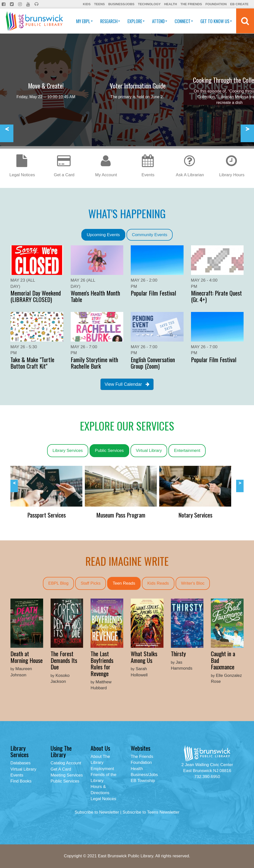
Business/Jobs (121, 4)
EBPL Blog (59, 583)
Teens (99, 4)
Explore (136, 21)
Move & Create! (46, 86)
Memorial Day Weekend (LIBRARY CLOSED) (36, 296)
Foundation (216, 4)
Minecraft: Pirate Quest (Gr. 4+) (216, 296)
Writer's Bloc (193, 583)
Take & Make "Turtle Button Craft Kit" (32, 363)
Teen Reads (124, 583)
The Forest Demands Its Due (64, 660)
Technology (149, 4)
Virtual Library (149, 451)
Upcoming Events (103, 235)
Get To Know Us (216, 21)
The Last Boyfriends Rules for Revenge (102, 663)
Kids (87, 4)
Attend (160, 21)
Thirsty (178, 653)
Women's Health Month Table (95, 296)
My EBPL (84, 21)
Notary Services (195, 515)
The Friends (191, 4)
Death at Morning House (27, 657)
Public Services (109, 451)
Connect (184, 21)
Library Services (68, 451)
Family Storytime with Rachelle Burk (94, 363)
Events (17, 775)
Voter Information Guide (138, 86)
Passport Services (47, 515)
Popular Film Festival (153, 293)
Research (110, 21)
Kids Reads (158, 583)
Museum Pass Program (121, 515)
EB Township (143, 781)
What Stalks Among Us (144, 657)
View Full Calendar (127, 384)
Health (171, 4)
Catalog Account (66, 763)
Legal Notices (103, 799)
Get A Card (61, 769)
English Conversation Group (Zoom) (153, 363)
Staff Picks (91, 583)
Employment (102, 769)
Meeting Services (67, 775)
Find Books (21, 781)
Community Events (150, 235)
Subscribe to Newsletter (97, 812)
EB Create (239, 4)
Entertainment (187, 451)
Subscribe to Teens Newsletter (151, 812)
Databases (20, 763)
